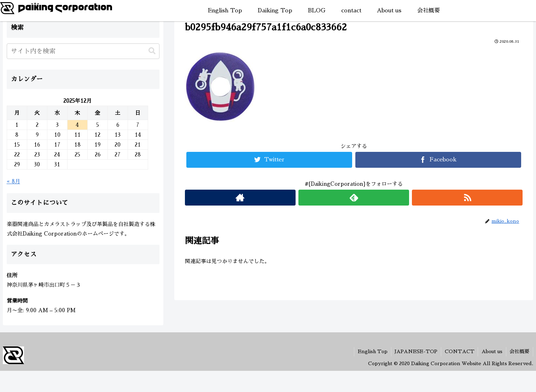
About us (492, 351)
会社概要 (519, 351)
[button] (152, 51)
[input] (83, 51)
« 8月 (13, 181)
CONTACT (459, 351)
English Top (372, 351)
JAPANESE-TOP (415, 351)
